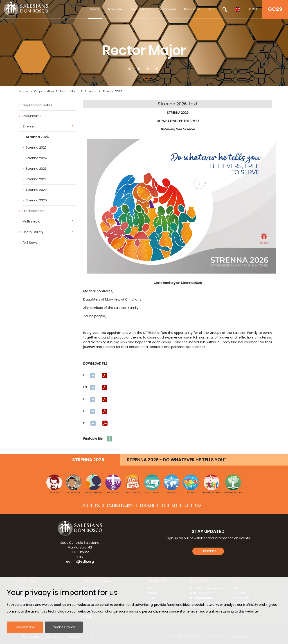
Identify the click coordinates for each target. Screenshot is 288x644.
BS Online (147, 506)
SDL (97, 506)
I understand (25, 627)
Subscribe (208, 551)
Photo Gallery (33, 232)
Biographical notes (37, 105)
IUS (186, 506)
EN (85, 387)
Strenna (91, 91)
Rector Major (69, 91)
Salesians (115, 9)
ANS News (30, 243)
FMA (198, 506)
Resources (192, 9)
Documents (32, 116)
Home (95, 9)
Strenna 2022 (36, 179)
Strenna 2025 (36, 147)
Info (212, 9)
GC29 (275, 9)
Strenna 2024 (36, 158)
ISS (163, 506)
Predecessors (33, 211)
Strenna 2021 (36, 190)
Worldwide (168, 9)
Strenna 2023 (36, 169)
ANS (85, 506)
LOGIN (252, 9)
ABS (174, 506)
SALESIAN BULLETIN (120, 506)
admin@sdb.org (80, 562)
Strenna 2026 (112, 91)
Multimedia (31, 221)
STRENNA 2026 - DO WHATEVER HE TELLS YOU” (176, 460)
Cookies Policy (64, 627)
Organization (141, 9)
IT (85, 375)
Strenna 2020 (36, 200)
